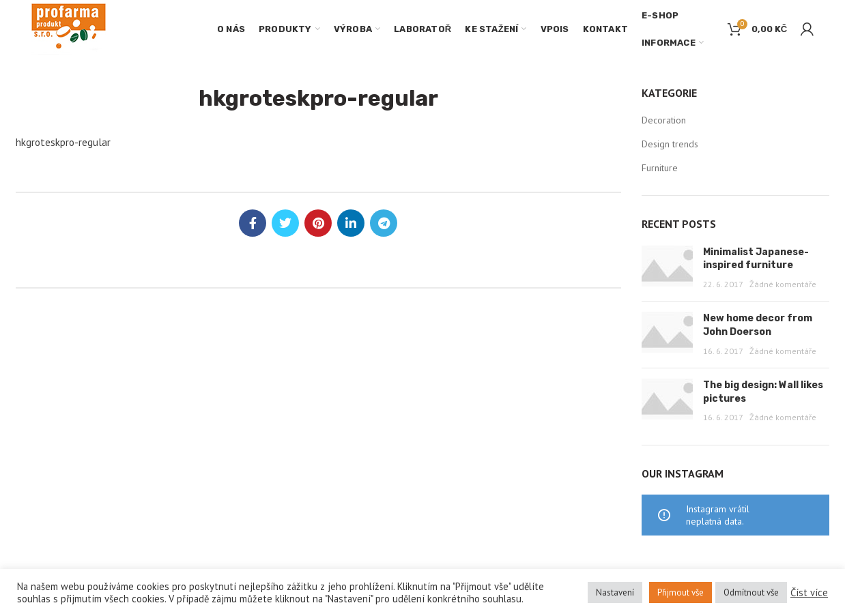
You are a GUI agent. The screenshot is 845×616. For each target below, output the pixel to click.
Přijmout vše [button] (681, 592)
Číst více (809, 593)
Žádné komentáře (783, 284)
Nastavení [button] (615, 592)
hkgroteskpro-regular (63, 142)
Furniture (660, 168)
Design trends (670, 144)
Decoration (664, 120)
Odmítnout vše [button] (751, 592)
